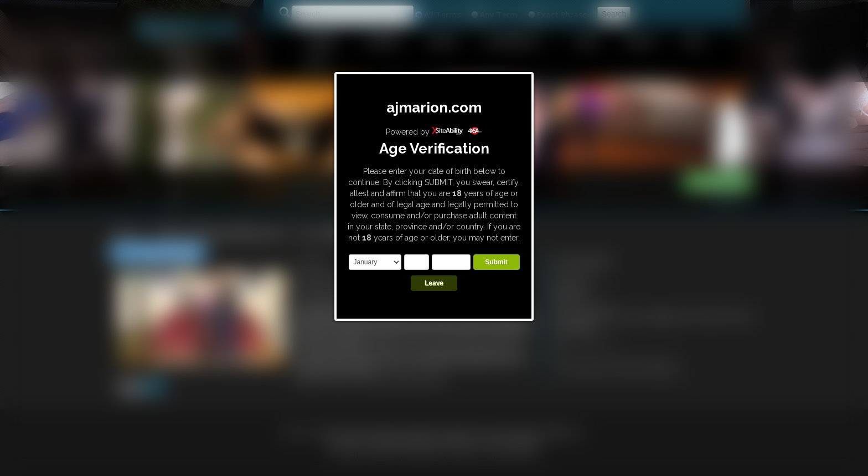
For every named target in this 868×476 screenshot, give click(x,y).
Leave (434, 283)
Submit (496, 262)
